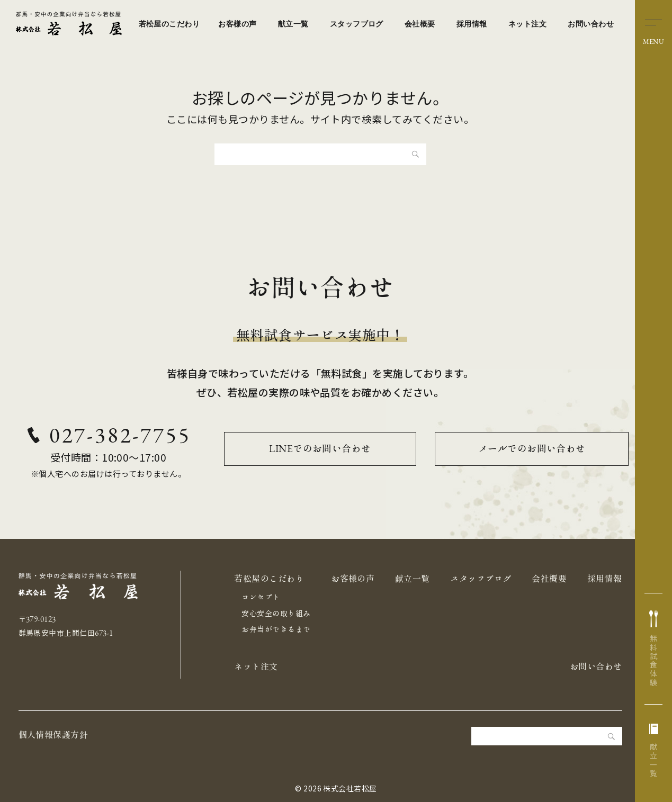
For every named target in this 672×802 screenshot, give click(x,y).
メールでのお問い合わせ (532, 448)
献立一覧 (293, 24)
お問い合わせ (591, 24)
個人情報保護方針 (53, 735)
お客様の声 (237, 24)
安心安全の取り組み (276, 614)
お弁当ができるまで (276, 629)
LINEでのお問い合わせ (320, 448)
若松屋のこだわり (169, 24)
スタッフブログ (357, 24)
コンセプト (261, 597)
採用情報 (472, 24)
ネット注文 (527, 24)
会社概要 (420, 24)
